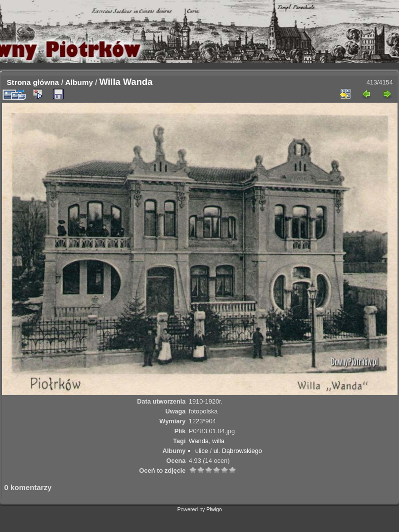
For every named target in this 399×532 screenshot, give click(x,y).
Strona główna (33, 82)
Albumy (79, 82)
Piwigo (214, 509)
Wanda (199, 441)
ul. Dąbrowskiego (238, 451)
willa (218, 441)
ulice (202, 451)
